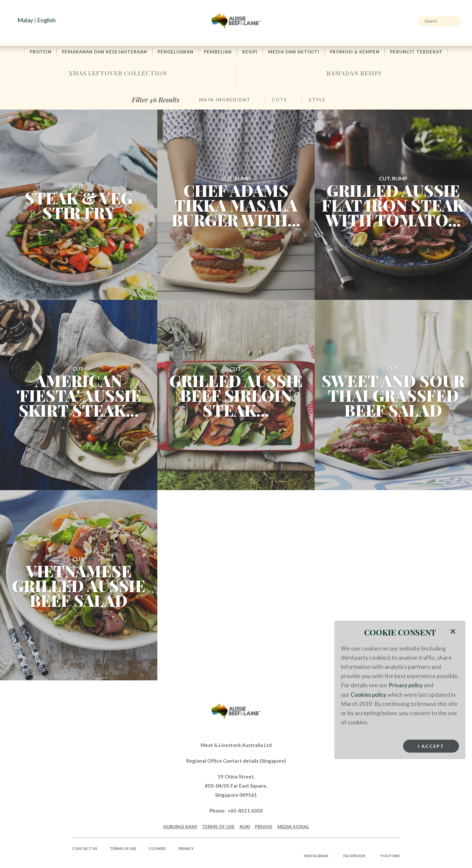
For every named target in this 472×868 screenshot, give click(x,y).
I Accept (431, 746)
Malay (25, 20)
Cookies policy (369, 694)
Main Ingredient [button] (225, 101)
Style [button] (317, 101)
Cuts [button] (280, 101)
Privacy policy (406, 685)
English (46, 20)
